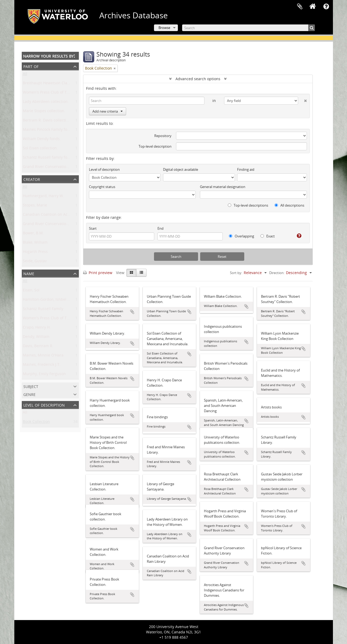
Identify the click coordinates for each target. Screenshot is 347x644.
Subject (31, 386)
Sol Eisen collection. (40, 149)
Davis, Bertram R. (38, 347)
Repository (163, 136)
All (25, 75)
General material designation (223, 187)
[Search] (249, 28)
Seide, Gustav (35, 262)
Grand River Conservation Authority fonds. (61, 168)
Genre (29, 394)
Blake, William (35, 243)
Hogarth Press (35, 253)
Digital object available (181, 169)
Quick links (326, 7)
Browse (164, 28)
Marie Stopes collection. (44, 112)
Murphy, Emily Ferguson (44, 375)
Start (93, 228)
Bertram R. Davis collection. (47, 121)
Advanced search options (198, 79)
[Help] (297, 236)
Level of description (44, 405)
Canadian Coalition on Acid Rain (51, 216)
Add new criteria (108, 111)
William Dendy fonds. (42, 140)
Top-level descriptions (248, 205)
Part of (31, 66)
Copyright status (102, 187)
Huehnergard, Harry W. (43, 197)
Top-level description (155, 146)
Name (29, 273)
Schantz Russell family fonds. (49, 158)
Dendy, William (36, 338)
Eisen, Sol (31, 291)
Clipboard (300, 7)
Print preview (98, 273)
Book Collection (36, 423)
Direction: (277, 273)
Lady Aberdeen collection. (46, 103)
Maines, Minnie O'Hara (43, 356)
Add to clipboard (132, 312)
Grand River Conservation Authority (54, 225)
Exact (268, 236)
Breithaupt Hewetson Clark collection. (56, 84)
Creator (32, 179)
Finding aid (246, 169)
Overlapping (241, 236)
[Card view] (131, 273)
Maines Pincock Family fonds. (49, 131)
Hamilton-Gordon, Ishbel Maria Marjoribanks (63, 300)
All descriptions (289, 205)
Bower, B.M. (33, 234)
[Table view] (141, 273)
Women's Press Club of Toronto (51, 319)
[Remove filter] (115, 68)
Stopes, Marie (35, 206)
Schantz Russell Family (43, 310)
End (160, 228)
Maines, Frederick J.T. (42, 366)
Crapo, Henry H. (37, 328)
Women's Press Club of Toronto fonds (56, 93)
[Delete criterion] (303, 100)
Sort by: (236, 273)
